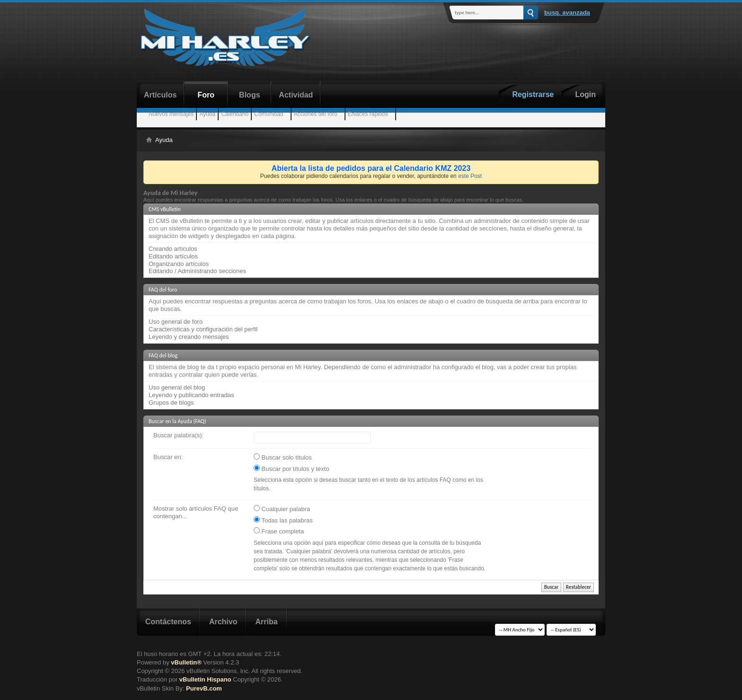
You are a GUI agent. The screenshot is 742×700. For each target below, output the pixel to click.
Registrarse (533, 94)
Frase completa (279, 531)
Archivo (223, 622)
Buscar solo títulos (283, 457)
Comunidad (269, 114)
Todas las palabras (283, 520)
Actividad (296, 95)
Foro (206, 95)
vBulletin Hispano (205, 679)
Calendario (235, 114)
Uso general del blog (177, 387)
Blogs (249, 95)
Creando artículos (173, 249)
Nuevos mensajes (171, 114)
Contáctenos (168, 622)
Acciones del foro (316, 114)
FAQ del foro (163, 290)
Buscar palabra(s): (178, 435)
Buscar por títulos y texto (291, 469)
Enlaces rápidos (368, 114)
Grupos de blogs (171, 403)
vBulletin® (186, 662)
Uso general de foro (176, 322)
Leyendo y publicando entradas (191, 395)
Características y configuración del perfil (203, 329)
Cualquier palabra (282, 509)
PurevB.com (204, 688)
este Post (470, 176)
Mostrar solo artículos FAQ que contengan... (196, 512)
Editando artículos (173, 256)
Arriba (266, 622)
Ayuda (207, 114)
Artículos (160, 95)
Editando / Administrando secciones (197, 271)
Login (585, 94)
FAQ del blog (163, 355)
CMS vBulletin (165, 209)
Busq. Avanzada (567, 13)
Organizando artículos (179, 264)
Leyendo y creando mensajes (189, 337)
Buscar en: (168, 457)
